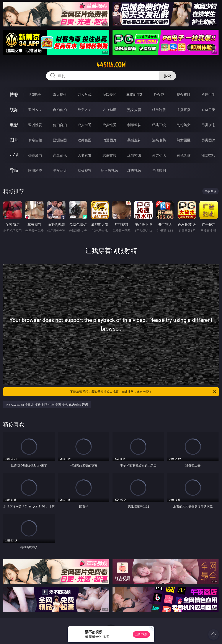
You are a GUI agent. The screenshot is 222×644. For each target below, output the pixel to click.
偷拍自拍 (60, 125)
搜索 (167, 76)
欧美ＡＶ (85, 110)
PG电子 (35, 95)
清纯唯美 (159, 140)
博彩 (14, 94)
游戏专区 (109, 95)
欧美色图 (85, 140)
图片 (14, 140)
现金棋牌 (184, 95)
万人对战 (85, 95)
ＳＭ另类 (208, 110)
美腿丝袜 (134, 140)
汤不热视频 (109, 170)
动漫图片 (109, 140)
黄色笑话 (184, 155)
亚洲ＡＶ (35, 110)
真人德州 (60, 95)
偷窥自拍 (35, 140)
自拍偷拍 (60, 110)
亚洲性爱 (35, 125)
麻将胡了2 (134, 95)
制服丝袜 (134, 125)
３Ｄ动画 (109, 110)
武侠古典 (109, 155)
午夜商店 (60, 170)
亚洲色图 (60, 140)
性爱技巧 (208, 155)
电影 (14, 125)
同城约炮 (35, 170)
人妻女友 (85, 155)
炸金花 (159, 95)
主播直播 (184, 110)
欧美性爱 (109, 125)
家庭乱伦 (60, 155)
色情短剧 (159, 170)
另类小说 (159, 155)
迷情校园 (134, 155)
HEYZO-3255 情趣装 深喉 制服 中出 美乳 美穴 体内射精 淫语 (47, 405)
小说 (14, 155)
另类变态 (208, 125)
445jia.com (111, 65)
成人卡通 (85, 125)
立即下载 (141, 634)
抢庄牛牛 (208, 95)
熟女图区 (184, 140)
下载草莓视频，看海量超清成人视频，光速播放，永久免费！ (143, 392)
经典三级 (159, 125)
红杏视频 (134, 170)
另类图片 (208, 140)
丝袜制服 (159, 110)
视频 (14, 110)
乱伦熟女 (184, 125)
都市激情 (35, 155)
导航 (14, 170)
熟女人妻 (134, 110)
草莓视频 (85, 170)
